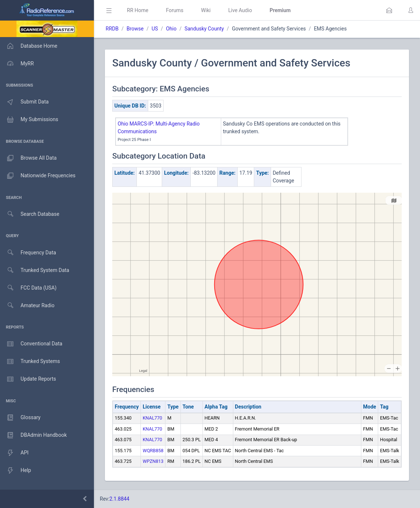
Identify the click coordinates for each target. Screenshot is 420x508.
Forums (175, 10)
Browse (135, 29)
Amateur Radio (27, 306)
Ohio (171, 29)
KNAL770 (152, 418)
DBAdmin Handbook (33, 435)
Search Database (30, 214)
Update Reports (28, 379)
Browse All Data (28, 158)
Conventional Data (31, 344)
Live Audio (240, 10)
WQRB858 (153, 451)
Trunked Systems (30, 362)
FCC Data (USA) (28, 288)
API (14, 453)
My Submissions (29, 120)
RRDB (112, 29)
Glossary (20, 418)
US (155, 29)
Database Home (29, 46)
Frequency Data (28, 253)
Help (16, 471)
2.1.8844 (119, 499)
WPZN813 (153, 461)
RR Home (138, 10)
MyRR (17, 63)
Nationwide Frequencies (38, 176)
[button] (389, 10)
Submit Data (24, 102)
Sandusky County (204, 29)
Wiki (206, 10)
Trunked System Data (35, 270)
